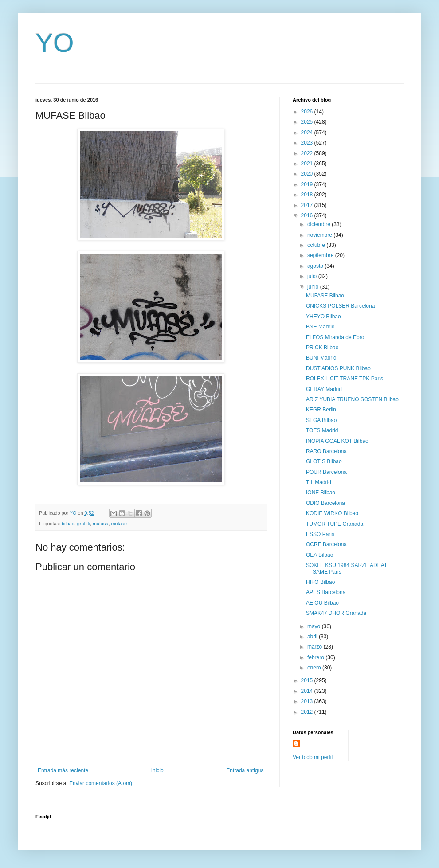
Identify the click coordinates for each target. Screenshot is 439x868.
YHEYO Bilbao (323, 317)
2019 (308, 184)
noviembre (320, 235)
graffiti (84, 524)
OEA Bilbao (319, 555)
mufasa (100, 524)
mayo (315, 626)
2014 (308, 691)
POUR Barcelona (326, 472)
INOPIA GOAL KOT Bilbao (337, 441)
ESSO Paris (320, 534)
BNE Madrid (320, 327)
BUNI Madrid (321, 358)
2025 (308, 122)
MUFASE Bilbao (325, 296)
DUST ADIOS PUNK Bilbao (338, 368)
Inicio (157, 770)
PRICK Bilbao (322, 348)
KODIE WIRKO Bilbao (332, 513)
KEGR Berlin (321, 410)
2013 (308, 701)
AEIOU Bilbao (322, 603)
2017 (308, 205)
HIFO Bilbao (320, 582)
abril (313, 637)
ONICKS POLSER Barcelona (340, 306)
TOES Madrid (322, 430)
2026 (308, 112)
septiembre (321, 255)
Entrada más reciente (63, 770)
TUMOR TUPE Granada (335, 524)
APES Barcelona (326, 592)
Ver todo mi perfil (313, 757)
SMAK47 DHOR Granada (336, 613)
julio (313, 276)
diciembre (319, 224)
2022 (308, 153)
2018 (308, 195)
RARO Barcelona (326, 451)
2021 (308, 164)
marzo (316, 647)
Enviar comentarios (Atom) (101, 783)
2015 (308, 680)
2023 (308, 143)
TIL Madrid (319, 482)
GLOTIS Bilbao (324, 461)
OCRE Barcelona (326, 544)
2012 (308, 712)
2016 (308, 215)
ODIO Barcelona (325, 503)
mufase (119, 524)
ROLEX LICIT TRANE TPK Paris (345, 379)
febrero (316, 657)
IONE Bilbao (321, 493)
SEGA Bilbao (321, 420)
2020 (308, 174)
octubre (317, 245)
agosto (316, 266)
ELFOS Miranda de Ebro (335, 337)
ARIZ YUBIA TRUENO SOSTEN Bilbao (352, 399)
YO (55, 43)
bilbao (68, 524)
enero (315, 668)
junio (314, 287)
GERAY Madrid (324, 389)
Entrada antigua (245, 770)
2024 (308, 133)
